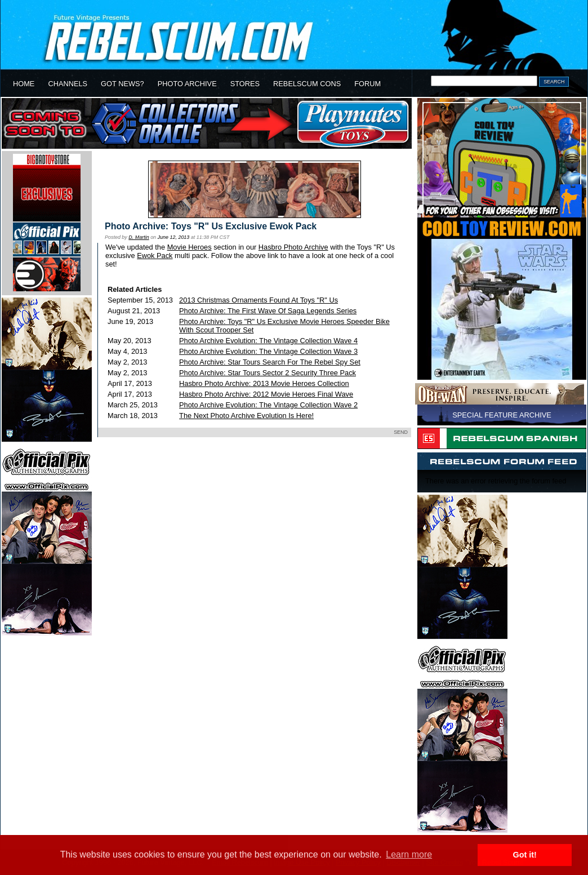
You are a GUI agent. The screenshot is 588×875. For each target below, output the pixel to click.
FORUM (367, 84)
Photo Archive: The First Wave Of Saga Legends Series (268, 311)
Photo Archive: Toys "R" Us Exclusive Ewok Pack (211, 226)
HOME (24, 84)
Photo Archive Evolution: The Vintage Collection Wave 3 (268, 351)
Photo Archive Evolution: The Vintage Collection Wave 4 (268, 341)
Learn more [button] (409, 854)
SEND (401, 432)
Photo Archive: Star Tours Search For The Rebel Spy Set (270, 362)
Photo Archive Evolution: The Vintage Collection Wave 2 (268, 405)
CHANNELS (68, 84)
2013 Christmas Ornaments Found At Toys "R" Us (259, 300)
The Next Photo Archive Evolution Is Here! (246, 416)
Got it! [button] (525, 855)
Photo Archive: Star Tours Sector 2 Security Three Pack (268, 373)
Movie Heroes (190, 247)
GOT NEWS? (122, 84)
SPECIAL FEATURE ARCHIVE (502, 415)
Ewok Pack (155, 256)
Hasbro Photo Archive (293, 247)
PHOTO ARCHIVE (187, 84)
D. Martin (139, 237)
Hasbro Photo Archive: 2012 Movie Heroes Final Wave (266, 394)
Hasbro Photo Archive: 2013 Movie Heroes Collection (264, 383)
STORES (245, 84)
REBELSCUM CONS (307, 84)
